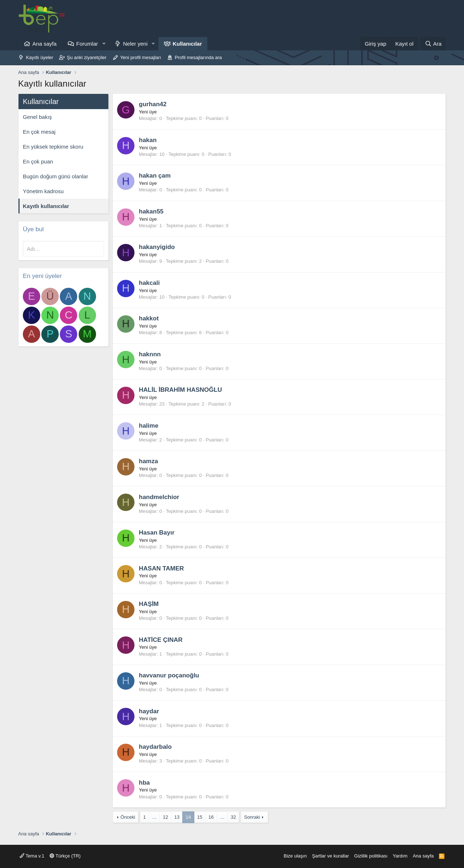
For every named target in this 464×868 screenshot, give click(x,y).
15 (200, 817)
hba (144, 783)
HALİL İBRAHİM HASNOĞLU (180, 390)
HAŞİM (149, 604)
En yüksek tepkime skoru (53, 147)
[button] (104, 44)
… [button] (154, 817)
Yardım (400, 856)
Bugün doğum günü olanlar (55, 176)
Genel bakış (37, 117)
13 (177, 817)
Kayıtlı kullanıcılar (46, 206)
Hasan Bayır (157, 533)
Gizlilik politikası (371, 856)
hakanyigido (157, 247)
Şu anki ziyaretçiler (87, 57)
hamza (148, 461)
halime (149, 426)
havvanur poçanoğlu (169, 675)
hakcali (149, 283)
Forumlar (87, 44)
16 (211, 817)
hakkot (149, 318)
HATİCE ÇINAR (161, 640)
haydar (149, 711)
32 (233, 817)
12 (165, 817)
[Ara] (433, 44)
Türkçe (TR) (65, 856)
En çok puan (38, 161)
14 (188, 817)
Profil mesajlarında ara (198, 57)
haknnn (150, 354)
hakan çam (155, 176)
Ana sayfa (44, 44)
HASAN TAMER (161, 568)
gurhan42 (153, 104)
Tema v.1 (32, 856)
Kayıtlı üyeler (40, 57)
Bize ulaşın (295, 856)
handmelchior (159, 497)
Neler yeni (135, 44)
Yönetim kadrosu (43, 191)
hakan (148, 140)
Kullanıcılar (187, 44)
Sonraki (252, 817)
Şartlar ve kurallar (331, 856)
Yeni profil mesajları (140, 57)
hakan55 (151, 211)
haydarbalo (155, 747)
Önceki (128, 817)
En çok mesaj (39, 132)
